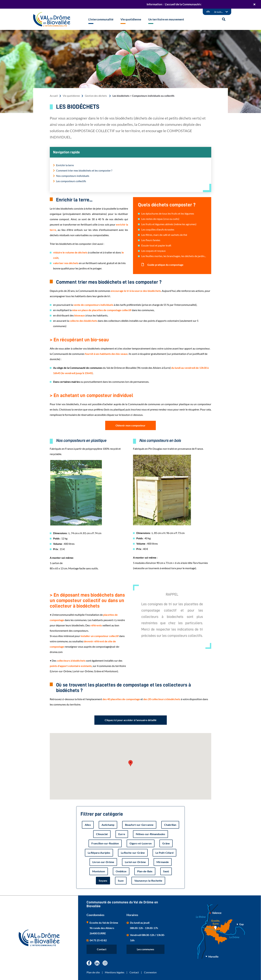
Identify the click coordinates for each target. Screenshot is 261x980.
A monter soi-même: (62, 558)
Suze (121, 881)
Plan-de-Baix (145, 871)
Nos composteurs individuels (73, 176)
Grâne (166, 843)
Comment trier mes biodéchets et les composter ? (84, 170)
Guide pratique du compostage (165, 265)
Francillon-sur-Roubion (105, 843)
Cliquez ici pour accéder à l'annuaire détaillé (131, 720)
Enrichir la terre (65, 165)
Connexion (150, 972)
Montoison (99, 871)
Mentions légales (115, 972)
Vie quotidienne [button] (131, 19)
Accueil (54, 96)
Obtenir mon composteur (130, 425)
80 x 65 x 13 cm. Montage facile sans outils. (74, 568)
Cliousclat (102, 834)
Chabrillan (170, 825)
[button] (130, 763)
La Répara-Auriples (99, 853)
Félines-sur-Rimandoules (150, 834)
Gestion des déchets (96, 96)
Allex (88, 825)
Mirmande (163, 862)
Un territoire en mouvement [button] (166, 19)
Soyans (103, 881)
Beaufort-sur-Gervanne (139, 825)
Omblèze (121, 871)
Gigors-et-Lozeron (141, 843)
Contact (102, 949)
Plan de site (93, 972)
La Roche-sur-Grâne (133, 853)
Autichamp (108, 825)
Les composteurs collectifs (71, 181)
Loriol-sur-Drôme (135, 862)
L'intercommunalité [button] (101, 19)
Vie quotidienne (71, 96)
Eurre (122, 834)
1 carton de (56, 563)
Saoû (166, 871)
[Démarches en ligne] (217, 12)
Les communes (145, 949)
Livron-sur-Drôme (103, 862)
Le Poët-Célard (164, 853)
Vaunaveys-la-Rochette (148, 881)
